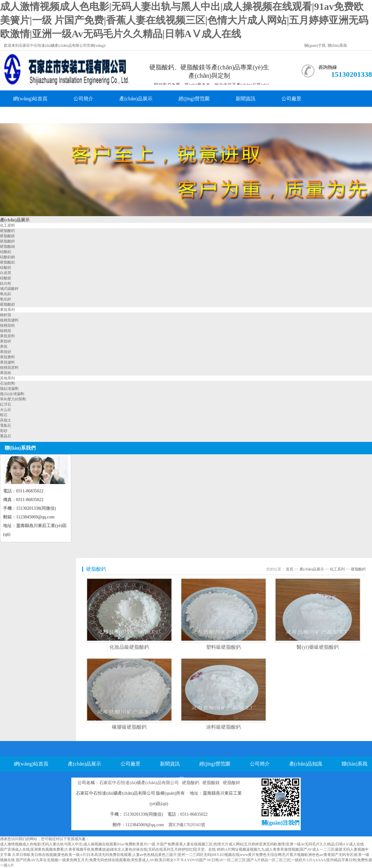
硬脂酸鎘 (7, 246)
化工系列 (337, 569)
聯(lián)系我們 (88, 115)
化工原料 (7, 225)
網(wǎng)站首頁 (30, 99)
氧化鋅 (6, 299)
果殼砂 (6, 352)
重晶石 (6, 436)
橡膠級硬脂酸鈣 (129, 727)
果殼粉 (6, 373)
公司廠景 (291, 99)
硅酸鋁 (6, 252)
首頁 (290, 569)
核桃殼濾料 (9, 320)
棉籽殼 (6, 315)
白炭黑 (6, 273)
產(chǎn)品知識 (30, 115)
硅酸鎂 (6, 278)
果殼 (4, 347)
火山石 (6, 410)
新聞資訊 (246, 99)
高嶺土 (6, 420)
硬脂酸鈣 (7, 231)
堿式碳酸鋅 (9, 289)
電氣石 (6, 425)
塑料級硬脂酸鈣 (224, 647)
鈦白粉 (6, 283)
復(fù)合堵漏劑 (12, 394)
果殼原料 (7, 336)
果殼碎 (6, 341)
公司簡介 (83, 99)
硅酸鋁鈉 (7, 257)
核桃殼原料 (9, 368)
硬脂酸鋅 (7, 241)
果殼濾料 (7, 362)
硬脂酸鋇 (7, 304)
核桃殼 (6, 331)
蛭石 (4, 415)
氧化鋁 (6, 294)
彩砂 (4, 431)
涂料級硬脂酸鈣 (224, 727)
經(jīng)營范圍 (194, 99)
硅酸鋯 (6, 268)
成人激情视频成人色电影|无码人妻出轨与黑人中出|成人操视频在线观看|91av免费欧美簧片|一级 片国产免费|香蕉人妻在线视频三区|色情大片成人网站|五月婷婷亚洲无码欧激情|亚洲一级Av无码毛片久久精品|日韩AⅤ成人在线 (184, 20)
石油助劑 (7, 383)
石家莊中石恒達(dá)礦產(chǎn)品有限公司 (139, 783)
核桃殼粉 (7, 325)
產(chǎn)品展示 (136, 99)
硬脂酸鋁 (7, 262)
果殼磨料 (7, 357)
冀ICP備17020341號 (187, 825)
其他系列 (7, 378)
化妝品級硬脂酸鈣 (129, 647)
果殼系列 (7, 310)
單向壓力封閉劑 (13, 399)
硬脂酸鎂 (7, 236)
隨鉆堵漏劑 (9, 389)
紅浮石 (6, 404)
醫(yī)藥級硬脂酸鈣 (318, 647)
